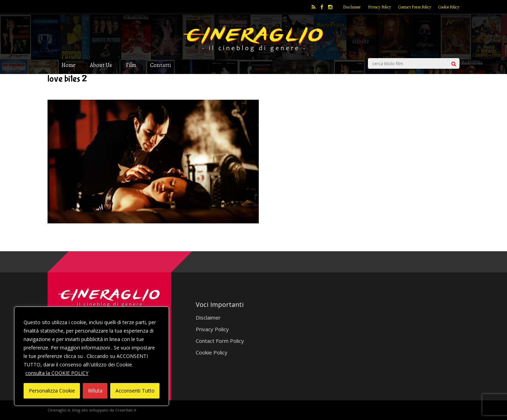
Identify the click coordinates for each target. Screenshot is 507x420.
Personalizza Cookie (52, 391)
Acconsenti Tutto (135, 391)
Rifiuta (95, 391)
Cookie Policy (449, 7)
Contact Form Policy (415, 7)
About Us (101, 65)
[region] (92, 356)
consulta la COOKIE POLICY (57, 373)
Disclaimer (352, 7)
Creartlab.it (126, 410)
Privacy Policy (380, 7)
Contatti (160, 65)
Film (131, 65)
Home (69, 65)
